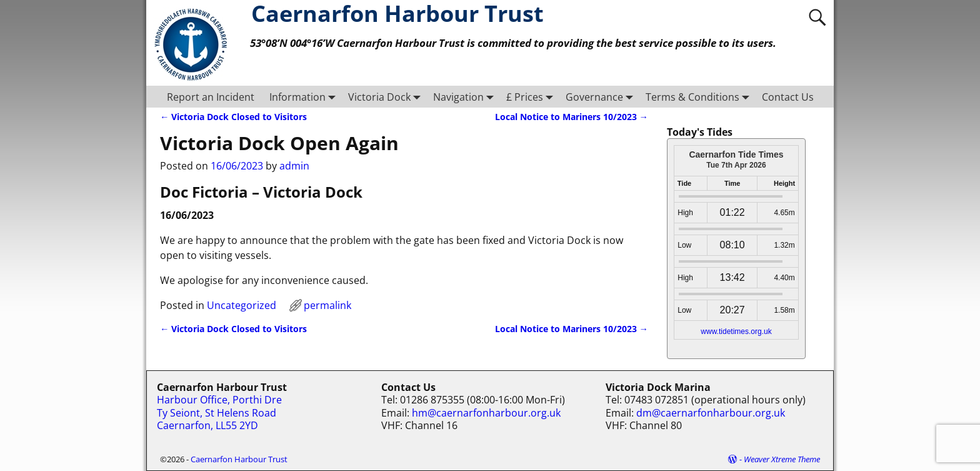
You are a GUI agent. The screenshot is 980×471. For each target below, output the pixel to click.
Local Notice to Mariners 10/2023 (572, 117)
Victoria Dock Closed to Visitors (233, 117)
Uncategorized (242, 305)
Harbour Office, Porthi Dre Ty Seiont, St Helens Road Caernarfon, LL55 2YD (219, 413)
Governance (602, 97)
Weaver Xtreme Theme (782, 459)
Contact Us (788, 97)
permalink (327, 305)
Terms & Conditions (700, 97)
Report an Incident (211, 97)
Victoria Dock (387, 97)
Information (305, 97)
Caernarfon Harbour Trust (239, 459)
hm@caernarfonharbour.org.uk (486, 413)
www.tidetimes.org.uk (736, 332)
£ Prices (532, 97)
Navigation (466, 97)
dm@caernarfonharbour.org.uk (711, 413)
